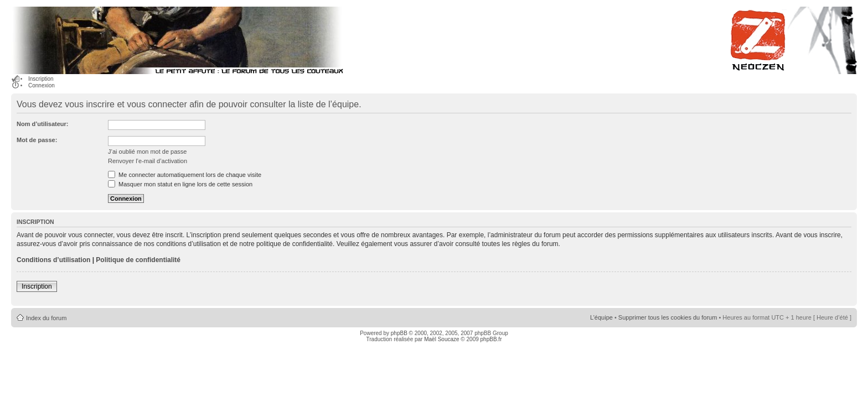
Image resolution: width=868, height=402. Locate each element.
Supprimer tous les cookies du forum (668, 317)
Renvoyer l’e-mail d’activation (148, 161)
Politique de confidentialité (138, 260)
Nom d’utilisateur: (43, 124)
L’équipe (601, 317)
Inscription (41, 79)
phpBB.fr (491, 339)
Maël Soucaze (441, 339)
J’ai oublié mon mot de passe (147, 152)
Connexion (42, 85)
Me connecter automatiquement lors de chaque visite (185, 175)
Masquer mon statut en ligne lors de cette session (180, 184)
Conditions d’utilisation (53, 260)
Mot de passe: (37, 140)
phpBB (399, 333)
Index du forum (46, 318)
